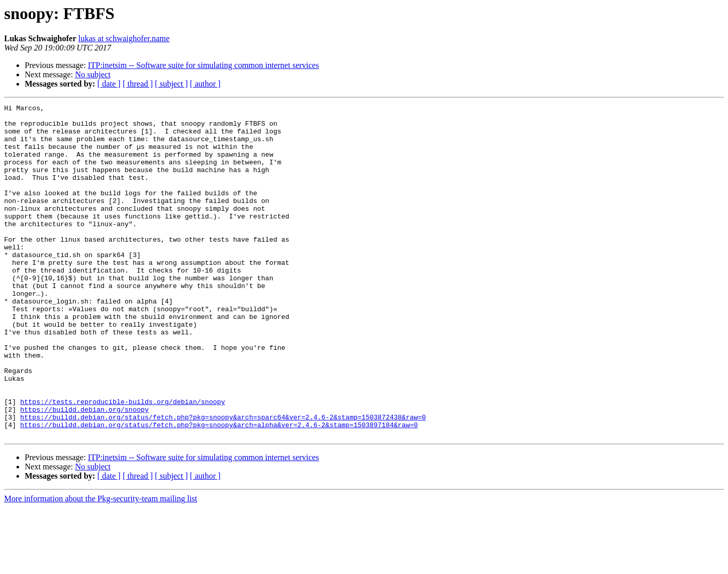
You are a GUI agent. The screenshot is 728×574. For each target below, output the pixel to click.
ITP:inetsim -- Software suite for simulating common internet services (204, 65)
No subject (93, 74)
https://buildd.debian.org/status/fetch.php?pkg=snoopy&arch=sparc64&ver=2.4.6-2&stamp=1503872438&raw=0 (223, 480)
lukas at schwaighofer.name (124, 38)
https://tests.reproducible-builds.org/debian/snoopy (123, 462)
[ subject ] (171, 84)
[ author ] (205, 84)
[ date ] (109, 84)
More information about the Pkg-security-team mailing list (101, 565)
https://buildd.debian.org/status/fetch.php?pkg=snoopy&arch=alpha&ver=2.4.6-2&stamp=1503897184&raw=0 (219, 489)
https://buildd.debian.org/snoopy (84, 471)
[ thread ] (138, 84)
